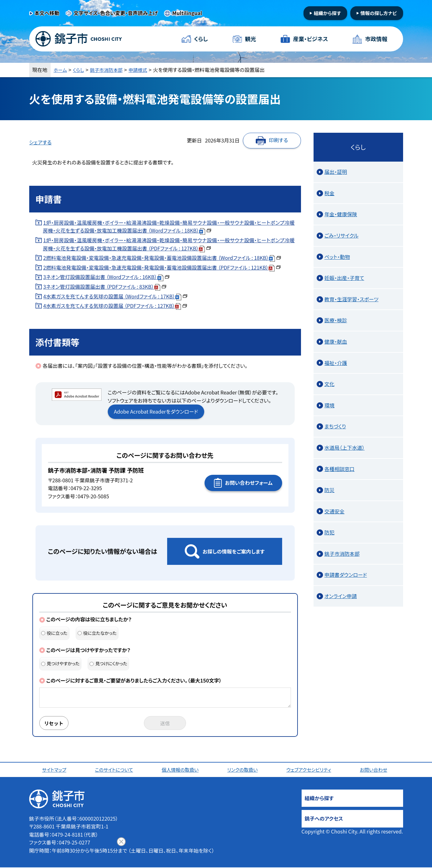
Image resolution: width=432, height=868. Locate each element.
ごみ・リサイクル (342, 235)
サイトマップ (55, 770)
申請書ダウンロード (346, 575)
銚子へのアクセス (324, 819)
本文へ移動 (47, 13)
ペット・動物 (337, 257)
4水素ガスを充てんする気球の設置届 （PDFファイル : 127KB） (115, 306)
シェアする (41, 142)
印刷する (279, 140)
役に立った (54, 633)
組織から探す (327, 13)
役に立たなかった (97, 633)
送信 (165, 723)
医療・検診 (336, 320)
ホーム (61, 70)
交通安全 (335, 511)
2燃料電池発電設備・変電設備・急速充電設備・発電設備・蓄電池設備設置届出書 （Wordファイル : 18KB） (162, 258)
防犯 (330, 532)
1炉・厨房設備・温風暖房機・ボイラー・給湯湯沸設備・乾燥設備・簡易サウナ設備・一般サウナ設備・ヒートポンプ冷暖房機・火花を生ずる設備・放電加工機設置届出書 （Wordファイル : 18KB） (169, 227)
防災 (330, 490)
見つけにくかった (108, 663)
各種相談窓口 (340, 469)
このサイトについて (115, 770)
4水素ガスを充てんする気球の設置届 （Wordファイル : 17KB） (115, 296)
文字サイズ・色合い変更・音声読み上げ (116, 13)
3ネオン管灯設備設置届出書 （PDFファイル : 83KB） (105, 287)
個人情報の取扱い (181, 770)
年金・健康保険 (341, 214)
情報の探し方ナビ (379, 13)
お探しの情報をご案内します (234, 551)
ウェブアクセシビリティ (310, 770)
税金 (330, 193)
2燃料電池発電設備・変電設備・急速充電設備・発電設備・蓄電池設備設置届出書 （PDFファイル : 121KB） (162, 267)
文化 (330, 384)
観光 (250, 39)
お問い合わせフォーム (249, 483)
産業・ (310, 39)
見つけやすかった (60, 663)
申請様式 (143, 70)
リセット (55, 723)
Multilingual (187, 13)
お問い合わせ (375, 770)
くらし (201, 39)
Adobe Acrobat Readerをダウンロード (156, 411)
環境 (330, 405)
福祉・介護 (336, 363)
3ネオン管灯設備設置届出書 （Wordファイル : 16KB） (106, 277)
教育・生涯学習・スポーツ (352, 299)
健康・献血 (336, 341)
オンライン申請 (341, 596)
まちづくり (335, 426)
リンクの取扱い (243, 770)
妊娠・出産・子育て (345, 278)
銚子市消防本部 (109, 70)
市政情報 (376, 39)
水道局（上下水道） (345, 447)
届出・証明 (336, 172)
